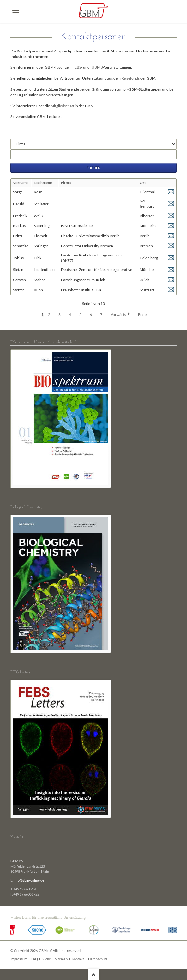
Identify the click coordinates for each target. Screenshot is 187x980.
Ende (142, 314)
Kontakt (78, 959)
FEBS (77, 67)
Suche (46, 959)
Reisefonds (130, 78)
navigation (16, 13)
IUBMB (97, 67)
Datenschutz (98, 959)
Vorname (21, 183)
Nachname (43, 183)
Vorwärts (118, 314)
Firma (66, 183)
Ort (143, 183)
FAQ (35, 959)
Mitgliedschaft (62, 106)
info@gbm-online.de (29, 880)
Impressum (19, 959)
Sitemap (61, 959)
